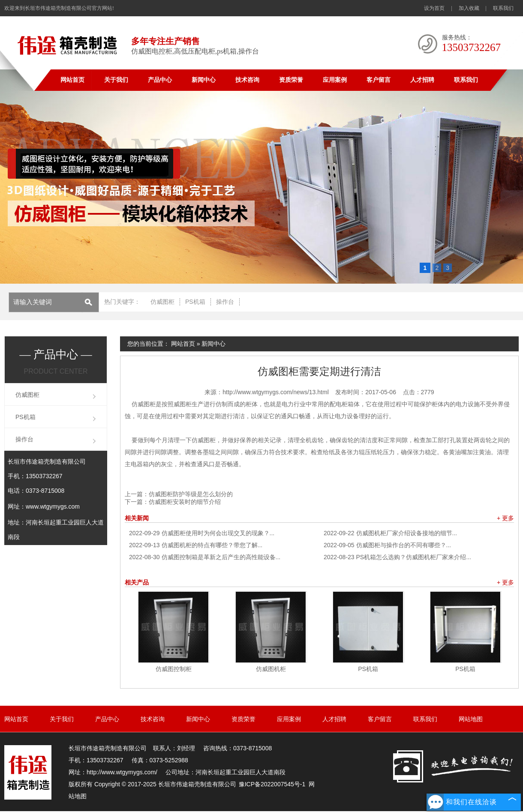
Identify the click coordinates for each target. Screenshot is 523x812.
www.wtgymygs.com (53, 506)
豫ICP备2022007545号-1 (272, 784)
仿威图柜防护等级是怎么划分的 (191, 494)
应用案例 (335, 80)
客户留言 (379, 80)
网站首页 (72, 80)
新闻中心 (204, 80)
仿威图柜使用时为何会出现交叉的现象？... (202, 533)
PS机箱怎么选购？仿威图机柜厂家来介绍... (397, 557)
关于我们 (116, 80)
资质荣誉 (291, 80)
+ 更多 (505, 518)
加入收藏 (469, 8)
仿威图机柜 (271, 669)
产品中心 (160, 80)
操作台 (225, 302)
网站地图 (471, 719)
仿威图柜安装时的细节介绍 (185, 502)
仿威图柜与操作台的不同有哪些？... (387, 545)
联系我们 (503, 8)
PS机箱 (195, 302)
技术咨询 (247, 80)
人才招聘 (422, 80)
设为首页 (434, 8)
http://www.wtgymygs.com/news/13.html (275, 392)
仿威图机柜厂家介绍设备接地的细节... (390, 533)
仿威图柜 (162, 302)
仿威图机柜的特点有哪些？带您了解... (196, 545)
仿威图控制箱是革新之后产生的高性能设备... (205, 557)
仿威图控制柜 (174, 669)
